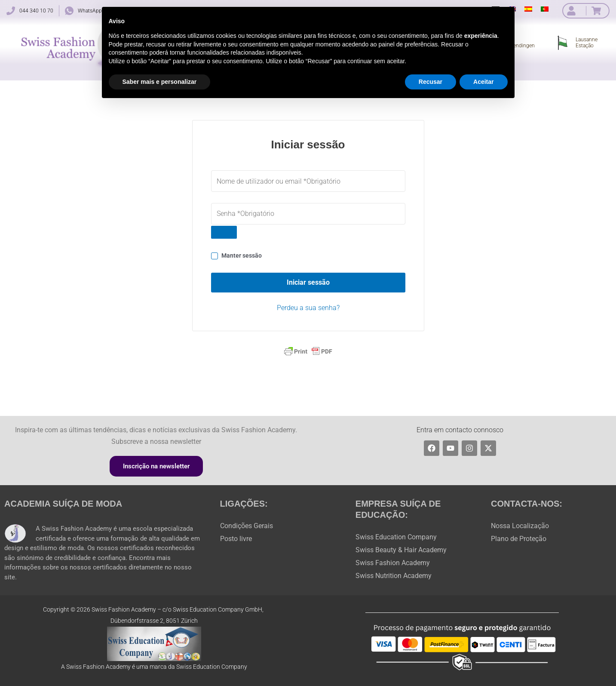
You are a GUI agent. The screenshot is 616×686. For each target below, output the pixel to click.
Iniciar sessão (308, 282)
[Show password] (224, 232)
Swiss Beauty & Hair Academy (401, 550)
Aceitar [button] (483, 82)
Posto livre (236, 539)
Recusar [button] (431, 82)
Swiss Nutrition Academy (394, 576)
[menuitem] (528, 9)
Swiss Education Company (396, 537)
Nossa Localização (520, 526)
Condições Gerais (247, 526)
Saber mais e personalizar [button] (160, 82)
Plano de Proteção (519, 539)
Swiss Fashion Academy (393, 563)
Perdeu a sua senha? (308, 308)
